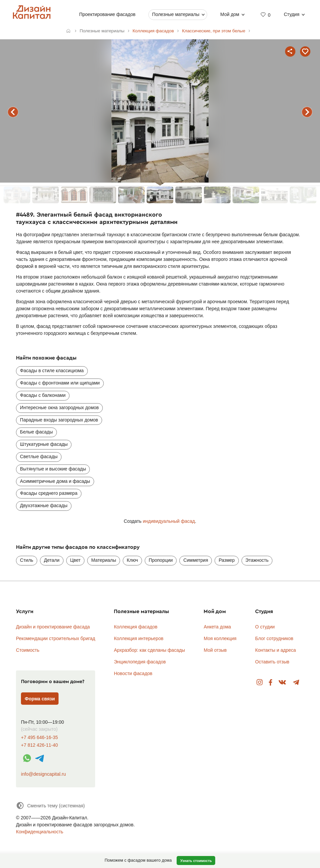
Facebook (270, 683)
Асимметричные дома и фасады (55, 481)
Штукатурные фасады (44, 444)
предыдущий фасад (13, 112)
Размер (227, 560)
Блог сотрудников (274, 638)
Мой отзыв (215, 650)
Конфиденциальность (40, 832)
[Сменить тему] (50, 806)
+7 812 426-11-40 (39, 745)
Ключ (132, 560)
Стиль (27, 560)
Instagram (260, 683)
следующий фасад (307, 112)
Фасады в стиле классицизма (52, 371)
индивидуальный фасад (169, 521)
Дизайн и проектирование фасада (53, 627)
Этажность (257, 560)
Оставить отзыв (272, 662)
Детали (52, 560)
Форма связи (40, 699)
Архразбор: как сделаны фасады (149, 650)
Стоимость (28, 650)
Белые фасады (36, 432)
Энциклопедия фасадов (140, 662)
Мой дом (230, 14)
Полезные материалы (176, 14)
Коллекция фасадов (136, 627)
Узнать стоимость (196, 861)
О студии (265, 627)
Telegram (296, 683)
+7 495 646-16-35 (39, 738)
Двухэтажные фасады (44, 505)
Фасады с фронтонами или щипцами (60, 383)
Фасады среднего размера (49, 493)
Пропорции (161, 560)
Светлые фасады (39, 456)
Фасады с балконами (43, 395)
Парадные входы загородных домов (59, 420)
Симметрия (196, 560)
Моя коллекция (220, 638)
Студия (292, 14)
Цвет (75, 560)
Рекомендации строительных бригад (56, 638)
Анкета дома (217, 627)
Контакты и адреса (275, 650)
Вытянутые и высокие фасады (53, 469)
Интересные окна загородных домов (59, 408)
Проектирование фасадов (107, 14)
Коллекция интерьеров (139, 638)
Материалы (104, 560)
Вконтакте (283, 683)
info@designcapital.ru (43, 774)
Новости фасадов (133, 673)
